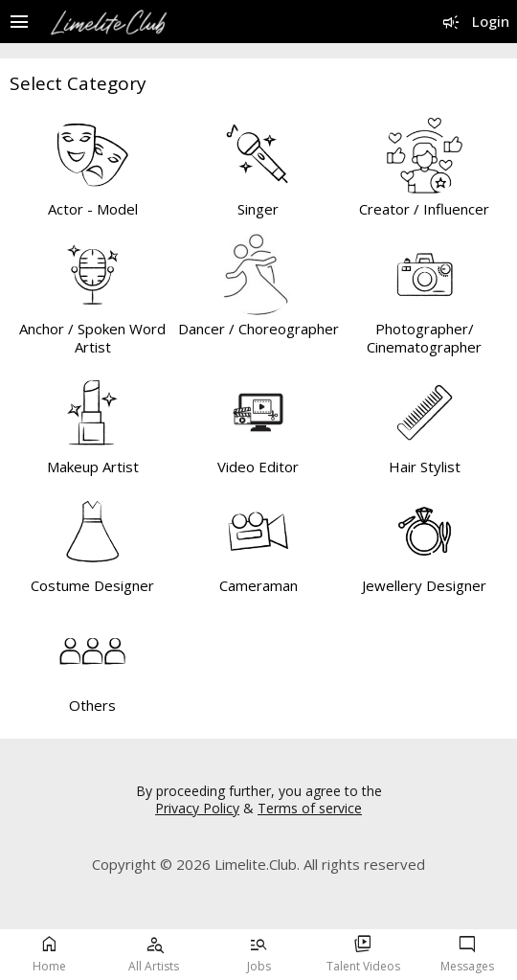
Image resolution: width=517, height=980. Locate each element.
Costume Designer (92, 585)
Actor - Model (93, 209)
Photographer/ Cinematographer (424, 338)
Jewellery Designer (424, 585)
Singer (258, 209)
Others (92, 705)
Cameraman (258, 585)
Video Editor (258, 467)
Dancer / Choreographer (258, 329)
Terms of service (310, 808)
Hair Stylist (425, 467)
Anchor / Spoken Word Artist (92, 338)
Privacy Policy (197, 808)
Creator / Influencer (424, 209)
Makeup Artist (93, 467)
